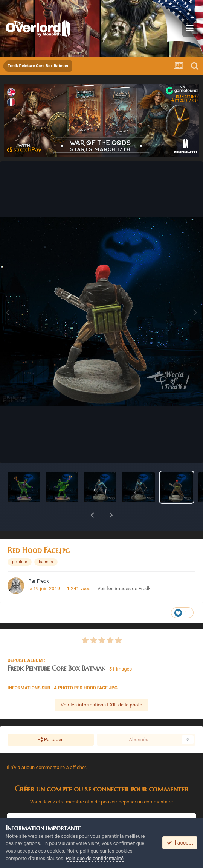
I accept (180, 843)
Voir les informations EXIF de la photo (101, 685)
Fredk (43, 561)
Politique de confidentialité (95, 858)
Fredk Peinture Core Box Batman (56, 649)
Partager (50, 720)
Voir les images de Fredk (124, 569)
